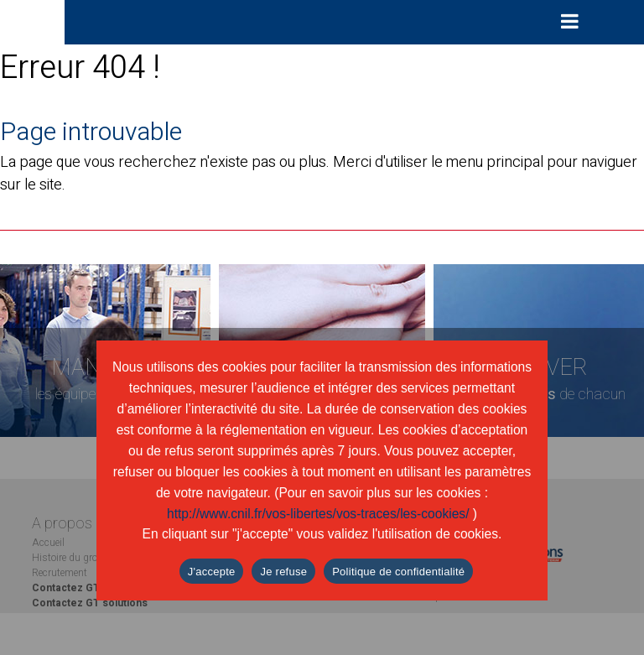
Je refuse (283, 572)
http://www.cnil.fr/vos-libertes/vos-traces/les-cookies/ (318, 514)
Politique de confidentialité (398, 572)
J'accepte (212, 572)
